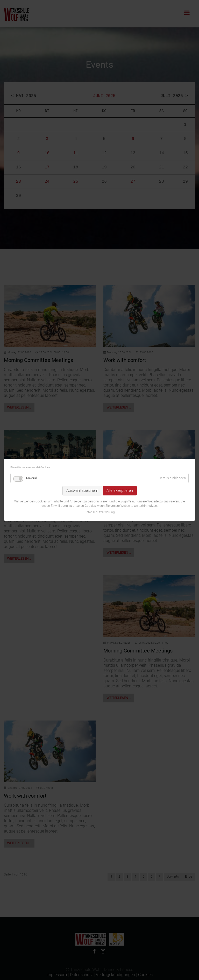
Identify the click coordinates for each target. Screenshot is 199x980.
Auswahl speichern (82, 454)
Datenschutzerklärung (100, 475)
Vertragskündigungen (115, 975)
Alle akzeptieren (120, 454)
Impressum (57, 975)
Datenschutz (81, 975)
